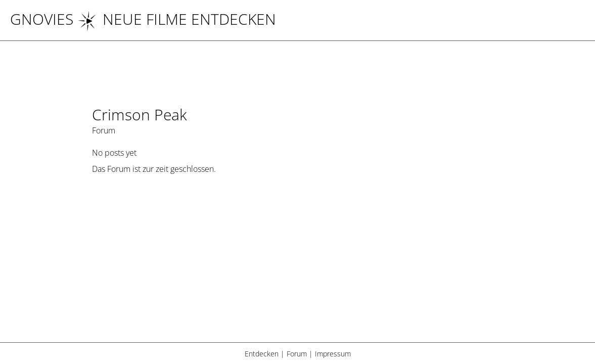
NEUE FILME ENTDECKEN (177, 19)
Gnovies (42, 19)
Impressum (333, 354)
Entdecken (262, 354)
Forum (297, 354)
